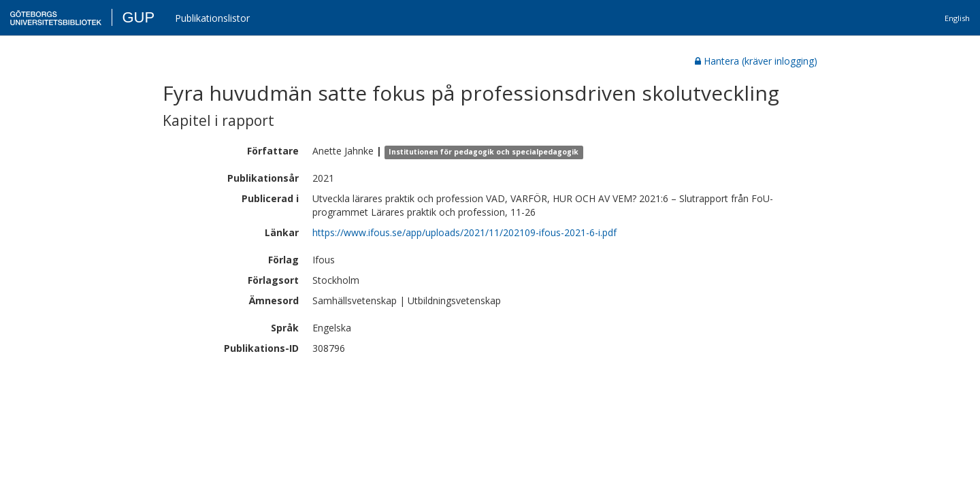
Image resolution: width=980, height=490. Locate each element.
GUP (138, 17)
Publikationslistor (212, 18)
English (957, 18)
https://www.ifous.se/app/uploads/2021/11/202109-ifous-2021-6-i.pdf (464, 232)
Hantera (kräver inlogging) (756, 61)
